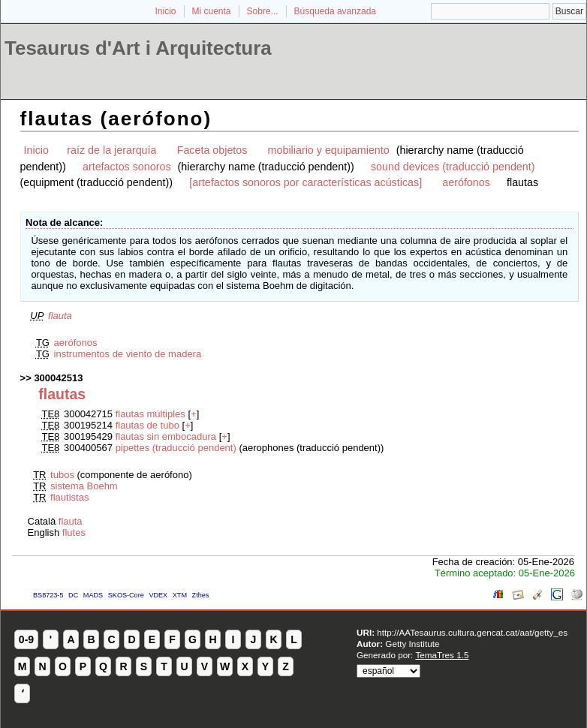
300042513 (58, 378)
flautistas (69, 497)
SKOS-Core (126, 595)
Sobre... (263, 11)
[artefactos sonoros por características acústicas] (306, 182)
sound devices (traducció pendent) (453, 167)
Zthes (201, 595)
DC (73, 595)
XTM (180, 595)
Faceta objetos (212, 150)
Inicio (165, 11)
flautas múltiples (151, 414)
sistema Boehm (84, 486)
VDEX (158, 595)
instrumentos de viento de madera (128, 354)
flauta (60, 316)
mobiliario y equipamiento (329, 150)
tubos (62, 475)
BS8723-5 (48, 595)
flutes (74, 532)
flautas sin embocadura (166, 436)
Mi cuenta (212, 11)
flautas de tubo (148, 425)
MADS (93, 595)
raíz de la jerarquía (111, 150)
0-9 (26, 639)
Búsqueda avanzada (335, 11)
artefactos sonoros (127, 167)
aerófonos (466, 182)
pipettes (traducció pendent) (176, 448)
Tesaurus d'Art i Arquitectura (138, 48)
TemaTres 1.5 (442, 655)
